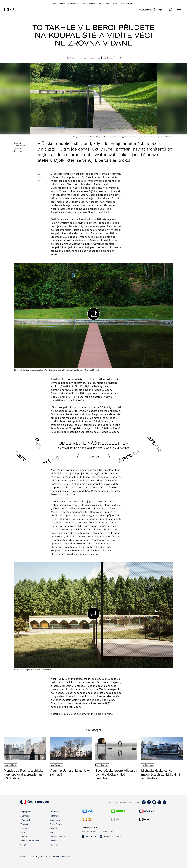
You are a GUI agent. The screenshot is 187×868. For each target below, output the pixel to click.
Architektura (70, 58)
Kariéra (53, 832)
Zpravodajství (74, 3)
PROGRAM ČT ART (151, 10)
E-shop (24, 836)
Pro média (54, 812)
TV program (104, 3)
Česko (120, 58)
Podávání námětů (58, 836)
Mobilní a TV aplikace (30, 841)
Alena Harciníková (22, 146)
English (39, 856)
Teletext (24, 824)
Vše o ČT (130, 3)
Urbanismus (95, 58)
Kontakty (54, 845)
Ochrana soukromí (52, 856)
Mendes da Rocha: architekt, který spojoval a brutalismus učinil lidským (24, 774)
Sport (84, 3)
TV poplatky (26, 820)
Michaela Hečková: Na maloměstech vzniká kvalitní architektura (161, 774)
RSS (165, 856)
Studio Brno (55, 820)
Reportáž (83, 58)
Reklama (54, 816)
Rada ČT (54, 828)
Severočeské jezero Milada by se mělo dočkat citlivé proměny (116, 774)
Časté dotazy (56, 841)
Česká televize (59, 3)
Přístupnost (67, 856)
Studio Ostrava (56, 824)
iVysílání (93, 3)
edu (122, 3)
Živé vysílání (26, 816)
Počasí (23, 832)
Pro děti (115, 3)
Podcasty (24, 828)
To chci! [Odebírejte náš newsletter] (94, 457)
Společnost (109, 58)
